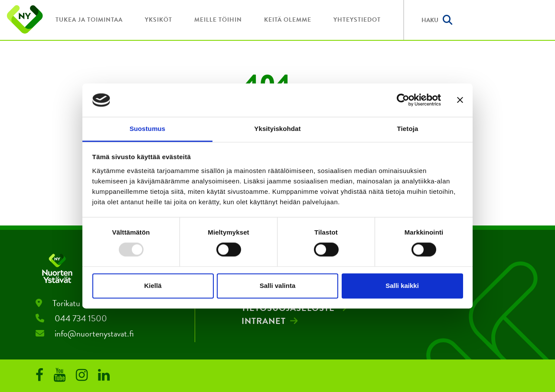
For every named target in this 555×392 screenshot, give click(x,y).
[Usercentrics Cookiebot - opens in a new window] (403, 100)
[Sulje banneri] (460, 100)
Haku (437, 20)
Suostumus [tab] (148, 129)
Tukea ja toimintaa (89, 20)
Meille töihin (218, 20)
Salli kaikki (402, 286)
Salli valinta (278, 286)
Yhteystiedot (357, 20)
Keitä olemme (288, 20)
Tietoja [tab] (408, 129)
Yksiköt (158, 20)
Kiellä (153, 286)
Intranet (264, 321)
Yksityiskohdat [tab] (277, 129)
